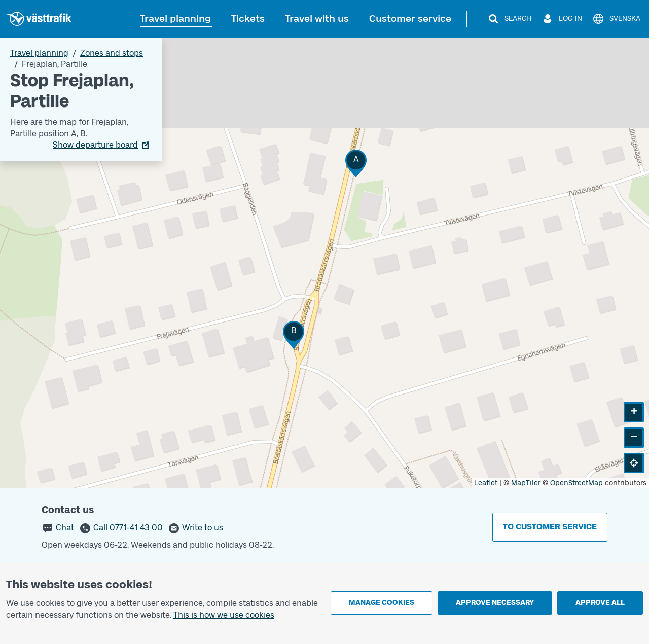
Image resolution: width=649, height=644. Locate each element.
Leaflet (486, 483)
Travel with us (317, 19)
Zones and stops (112, 53)
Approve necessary (495, 603)
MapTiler (526, 483)
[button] (356, 164)
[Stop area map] (324, 263)
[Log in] (562, 19)
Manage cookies (382, 603)
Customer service (410, 19)
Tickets (248, 19)
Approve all (600, 603)
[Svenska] (616, 19)
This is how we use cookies (224, 615)
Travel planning (175, 19)
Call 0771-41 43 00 (128, 528)
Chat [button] (65, 528)
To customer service (550, 527)
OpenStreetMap (576, 483)
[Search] (509, 19)
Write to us (203, 528)
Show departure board (95, 145)
